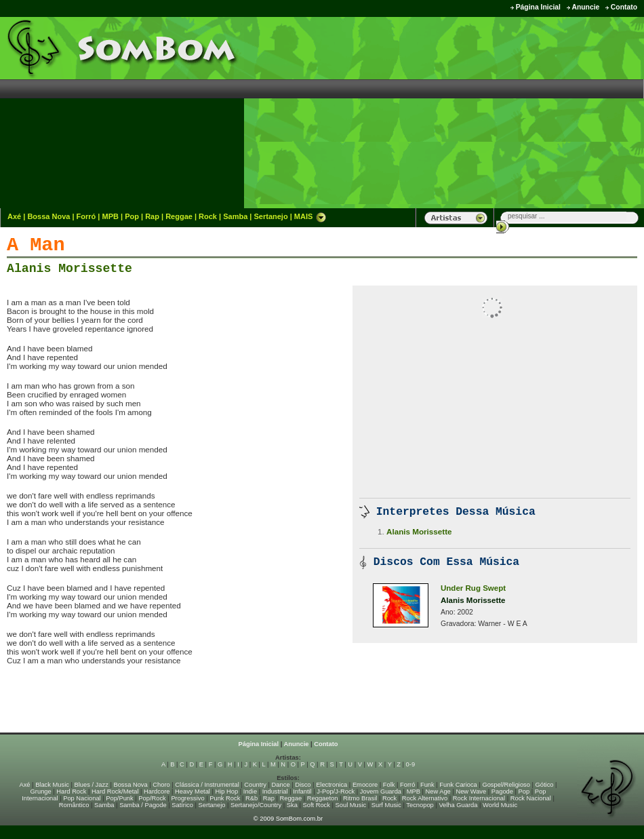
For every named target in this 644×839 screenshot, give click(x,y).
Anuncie (585, 7)
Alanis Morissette (69, 269)
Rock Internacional (479, 798)
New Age (438, 792)
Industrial (275, 792)
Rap (152, 216)
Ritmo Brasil (360, 798)
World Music (500, 805)
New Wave (471, 792)
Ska (292, 805)
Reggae (179, 216)
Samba (235, 216)
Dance (281, 785)
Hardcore (157, 792)
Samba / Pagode (143, 805)
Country (255, 785)
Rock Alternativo (425, 798)
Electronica (331, 785)
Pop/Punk (119, 798)
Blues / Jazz (92, 785)
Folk (389, 785)
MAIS (310, 216)
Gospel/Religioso (506, 785)
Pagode (502, 792)
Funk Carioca (458, 785)
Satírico (182, 805)
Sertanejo (270, 216)
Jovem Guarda (381, 792)
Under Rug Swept (473, 588)
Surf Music (386, 805)
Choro (161, 785)
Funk (427, 785)
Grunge (41, 792)
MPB (110, 216)
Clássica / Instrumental (207, 785)
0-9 (410, 764)
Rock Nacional (531, 798)
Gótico (545, 785)
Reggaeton (323, 798)
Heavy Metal (193, 792)
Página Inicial (538, 7)
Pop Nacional (82, 798)
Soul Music (351, 805)
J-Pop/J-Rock (336, 792)
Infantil (302, 792)
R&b (251, 798)
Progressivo (187, 798)
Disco (303, 785)
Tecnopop (420, 805)
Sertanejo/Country (256, 805)
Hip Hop (227, 792)
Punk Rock (225, 798)
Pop (132, 216)
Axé (14, 216)
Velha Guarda (458, 805)
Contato (624, 7)
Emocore (365, 785)
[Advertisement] (542, 112)
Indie (250, 792)
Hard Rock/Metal (115, 792)
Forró (86, 216)
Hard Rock (71, 792)
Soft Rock (317, 805)
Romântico (74, 805)
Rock (208, 216)
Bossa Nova (48, 216)
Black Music (52, 785)
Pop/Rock (152, 798)
